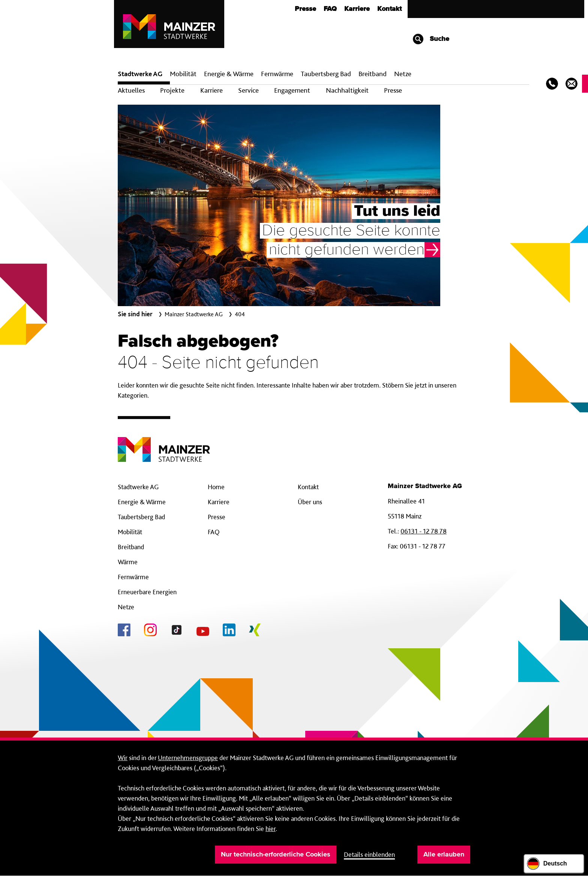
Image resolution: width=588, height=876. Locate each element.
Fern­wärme (277, 74)
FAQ (330, 9)
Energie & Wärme (229, 74)
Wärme (128, 562)
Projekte (172, 90)
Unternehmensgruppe (188, 758)
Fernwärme (133, 577)
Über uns (310, 502)
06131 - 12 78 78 (424, 531)
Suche (431, 39)
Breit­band (373, 74)
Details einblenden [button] (369, 854)
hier (271, 829)
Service (248, 90)
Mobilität (183, 74)
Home (216, 487)
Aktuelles (131, 90)
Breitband (131, 547)
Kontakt (389, 9)
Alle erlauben (444, 855)
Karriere (357, 9)
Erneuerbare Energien (147, 592)
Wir (123, 758)
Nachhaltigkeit (347, 90)
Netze (403, 74)
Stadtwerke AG (140, 74)
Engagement (292, 90)
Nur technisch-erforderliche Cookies (276, 855)
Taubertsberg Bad (326, 74)
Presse (305, 9)
